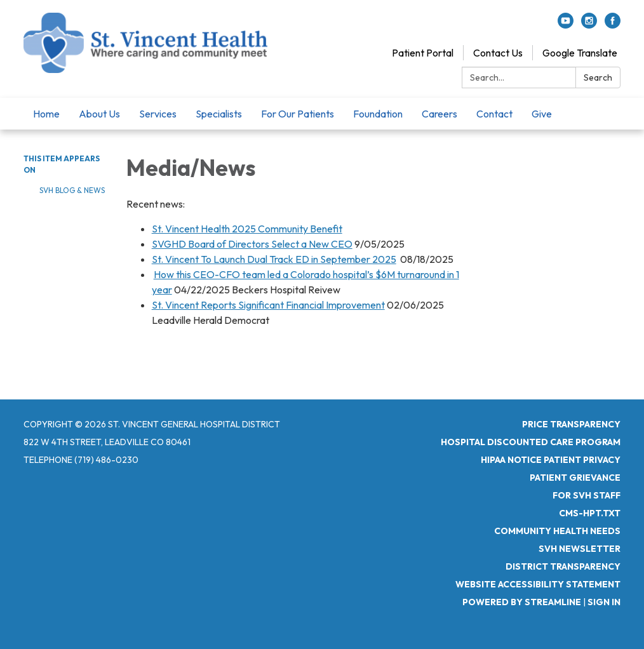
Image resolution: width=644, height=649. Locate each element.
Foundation (378, 114)
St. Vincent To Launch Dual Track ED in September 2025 (274, 259)
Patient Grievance (575, 478)
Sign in (604, 602)
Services (158, 114)
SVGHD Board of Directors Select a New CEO (252, 244)
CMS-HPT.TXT (590, 513)
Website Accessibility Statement (538, 584)
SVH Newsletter (580, 549)
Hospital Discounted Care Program (531, 442)
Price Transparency (571, 424)
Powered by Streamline (522, 602)
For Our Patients (298, 114)
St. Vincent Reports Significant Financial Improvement (268, 305)
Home (46, 114)
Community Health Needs (557, 531)
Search (598, 77)
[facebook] (613, 25)
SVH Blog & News (72, 190)
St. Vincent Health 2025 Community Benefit (247, 229)
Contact (494, 114)
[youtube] (566, 25)
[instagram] (589, 25)
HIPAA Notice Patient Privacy (551, 460)
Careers (439, 114)
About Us (99, 114)
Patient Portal (423, 53)
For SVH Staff (587, 495)
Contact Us (498, 53)
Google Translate (580, 53)
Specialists (219, 114)
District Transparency (563, 566)
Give (542, 114)
